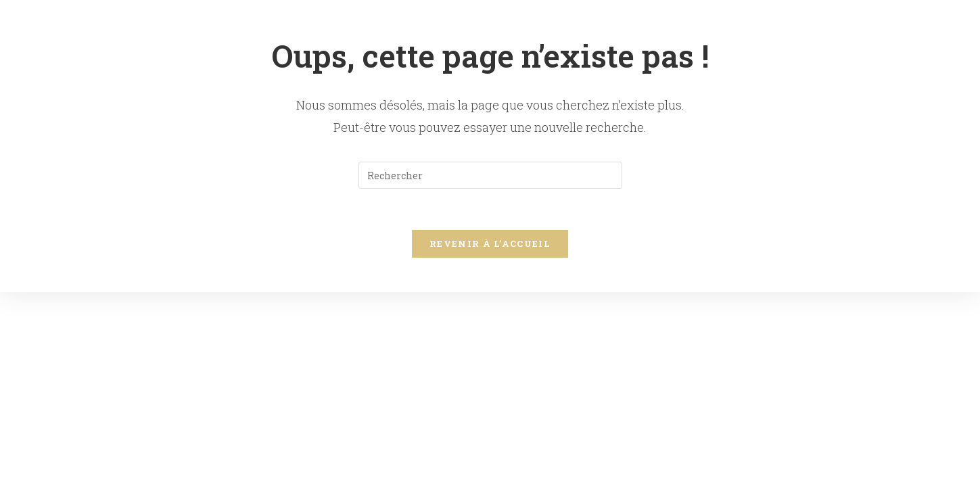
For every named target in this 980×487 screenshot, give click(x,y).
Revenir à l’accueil (490, 243)
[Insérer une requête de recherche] (490, 175)
